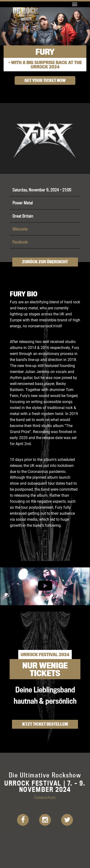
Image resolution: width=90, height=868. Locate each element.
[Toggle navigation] (75, 4)
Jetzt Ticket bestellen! (45, 724)
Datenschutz (45, 797)
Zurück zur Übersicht (45, 262)
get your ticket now (45, 80)
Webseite (20, 229)
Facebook (20, 242)
